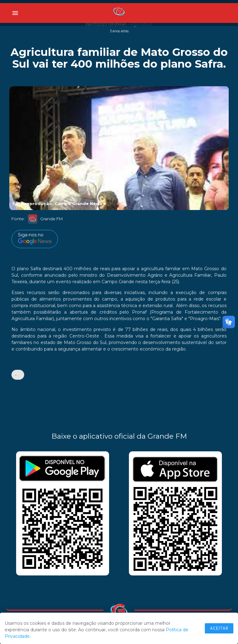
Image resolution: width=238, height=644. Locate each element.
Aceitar (219, 628)
